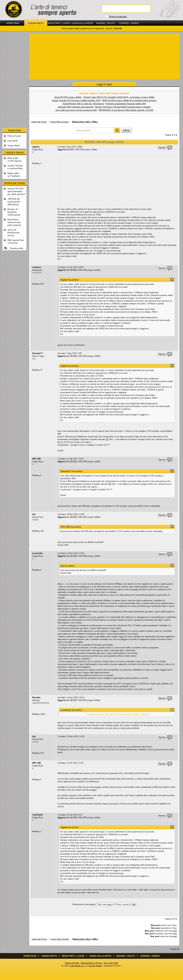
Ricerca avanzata (118, 16)
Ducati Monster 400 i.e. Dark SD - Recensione (83, 104)
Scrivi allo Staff (111, 963)
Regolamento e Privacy (91, 963)
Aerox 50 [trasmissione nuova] (14, 233)
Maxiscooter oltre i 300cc (85, 122)
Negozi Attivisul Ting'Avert (14, 175)
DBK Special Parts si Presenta (16, 241)
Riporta (162, 147)
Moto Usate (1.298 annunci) (15, 159)
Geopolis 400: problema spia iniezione (76, 107)
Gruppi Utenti (14, 145)
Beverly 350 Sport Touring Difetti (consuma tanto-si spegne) (123, 107)
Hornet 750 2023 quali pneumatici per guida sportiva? (17, 191)
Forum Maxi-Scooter (59, 122)
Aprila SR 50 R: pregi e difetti (68, 97)
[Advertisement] (104, 56)
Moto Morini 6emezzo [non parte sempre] (14, 222)
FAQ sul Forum (14, 136)
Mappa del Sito (72, 963)
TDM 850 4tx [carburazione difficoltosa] (14, 202)
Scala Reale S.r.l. (77, 966)
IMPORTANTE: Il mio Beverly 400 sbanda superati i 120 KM (126, 110)
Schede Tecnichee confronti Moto (15, 167)
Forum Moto (36, 23)
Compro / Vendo (129, 23)
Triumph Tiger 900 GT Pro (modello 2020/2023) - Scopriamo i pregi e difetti (119, 97)
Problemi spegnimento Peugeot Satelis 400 (126, 104)
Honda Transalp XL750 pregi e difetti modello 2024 (76, 100)
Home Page (13, 23)
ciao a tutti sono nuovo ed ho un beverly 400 (76, 110)
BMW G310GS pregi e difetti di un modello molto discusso (129, 100)
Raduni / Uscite (106, 23)
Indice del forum (39, 122)
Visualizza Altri (17, 248)
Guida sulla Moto (82, 23)
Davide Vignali (95, 966)
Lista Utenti (13, 141)
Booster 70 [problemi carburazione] (14, 212)
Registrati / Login (59, 23)
